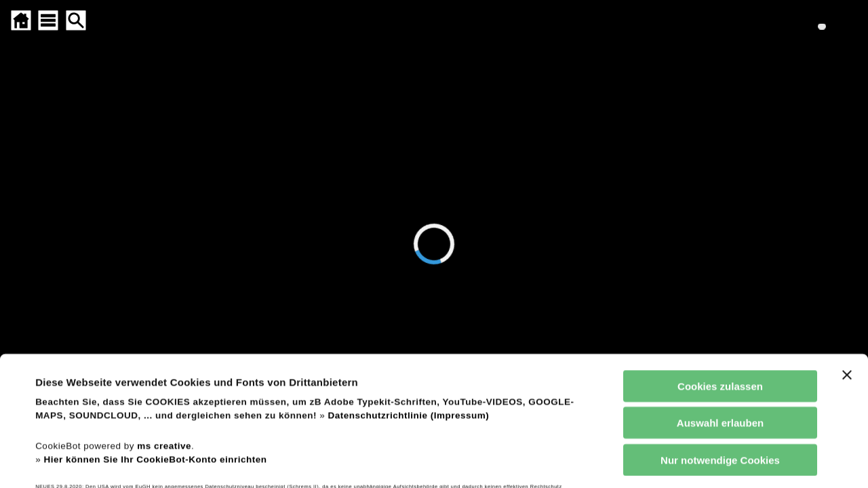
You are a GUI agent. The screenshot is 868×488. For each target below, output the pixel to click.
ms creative (164, 347)
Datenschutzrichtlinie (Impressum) (408, 318)
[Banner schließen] (847, 277)
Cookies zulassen (720, 288)
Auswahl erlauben (720, 325)
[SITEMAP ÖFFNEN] (48, 20)
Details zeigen (579, 461)
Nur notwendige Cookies (720, 362)
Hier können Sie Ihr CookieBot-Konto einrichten (155, 361)
